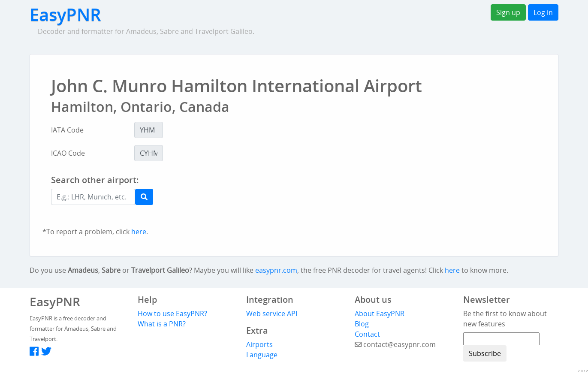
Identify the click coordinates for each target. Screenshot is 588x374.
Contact (367, 334)
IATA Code (67, 130)
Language (262, 355)
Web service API (272, 314)
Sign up (508, 12)
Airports (259, 344)
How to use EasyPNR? (172, 314)
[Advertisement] (324, 198)
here (139, 232)
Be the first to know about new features (505, 319)
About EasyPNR (380, 314)
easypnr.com (276, 270)
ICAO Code (68, 153)
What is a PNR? (162, 324)
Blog (362, 324)
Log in (543, 12)
